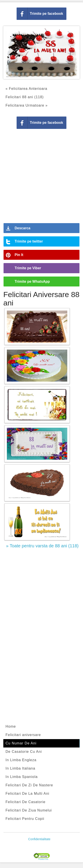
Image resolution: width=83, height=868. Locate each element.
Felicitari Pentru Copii (25, 819)
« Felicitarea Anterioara (26, 89)
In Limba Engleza (21, 760)
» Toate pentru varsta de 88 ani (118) (42, 546)
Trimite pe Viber (28, 268)
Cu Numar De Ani (21, 743)
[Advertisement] (41, 178)
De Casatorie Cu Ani (24, 752)
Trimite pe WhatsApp (32, 281)
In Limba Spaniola (22, 777)
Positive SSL (43, 859)
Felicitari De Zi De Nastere (29, 785)
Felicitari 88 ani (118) (25, 97)
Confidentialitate (39, 839)
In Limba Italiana (20, 768)
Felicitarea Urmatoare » (27, 105)
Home (11, 726)
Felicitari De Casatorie (25, 802)
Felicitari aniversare (23, 735)
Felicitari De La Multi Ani (27, 794)
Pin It (19, 255)
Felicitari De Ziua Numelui (29, 810)
